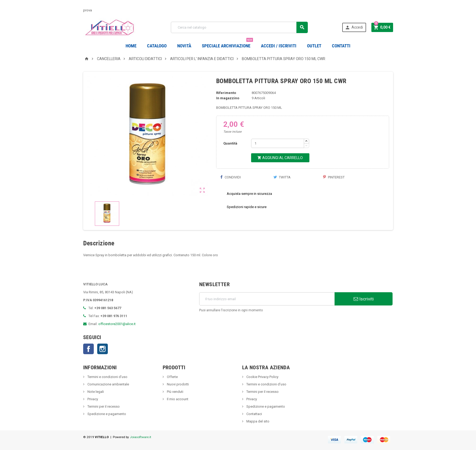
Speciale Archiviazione (227, 44)
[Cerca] (239, 27)
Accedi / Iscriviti (279, 46)
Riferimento (226, 93)
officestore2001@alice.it (117, 324)
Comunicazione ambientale (108, 384)
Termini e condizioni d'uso (107, 377)
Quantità (230, 143)
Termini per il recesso (103, 406)
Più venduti (175, 392)
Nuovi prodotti (177, 384)
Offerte (172, 377)
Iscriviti (364, 299)
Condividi (230, 177)
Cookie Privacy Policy (262, 377)
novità (184, 46)
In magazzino (228, 98)
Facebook (88, 349)
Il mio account (177, 399)
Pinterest (334, 177)
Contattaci (254, 414)
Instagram (103, 349)
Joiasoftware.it (141, 437)
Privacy (92, 399)
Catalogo (157, 46)
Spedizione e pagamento (106, 414)
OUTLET (314, 46)
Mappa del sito (257, 421)
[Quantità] (278, 143)
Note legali (95, 392)
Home (131, 46)
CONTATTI (341, 46)
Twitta (282, 177)
